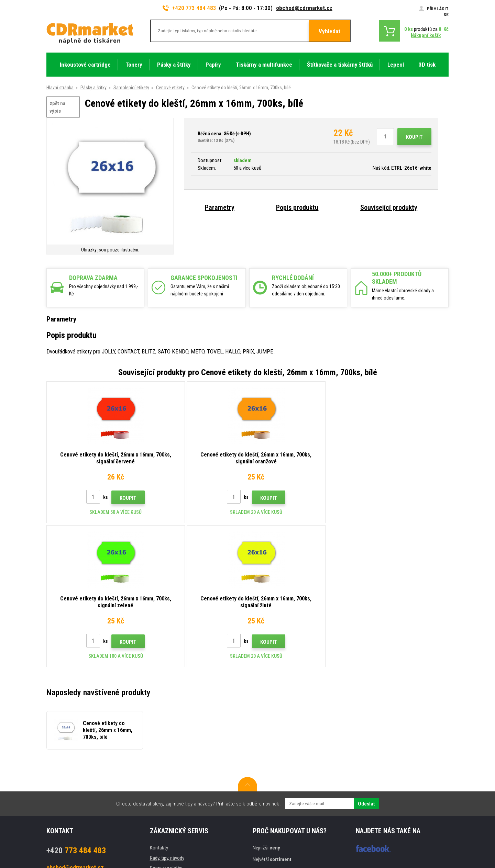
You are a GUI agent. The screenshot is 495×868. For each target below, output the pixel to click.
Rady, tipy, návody (167, 714)
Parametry (220, 207)
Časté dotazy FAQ (168, 744)
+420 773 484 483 (189, 8)
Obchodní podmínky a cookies (180, 765)
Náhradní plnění (165, 805)
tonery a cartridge (292, 859)
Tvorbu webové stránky (385, 836)
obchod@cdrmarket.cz (304, 8)
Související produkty (389, 207)
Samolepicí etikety (131, 88)
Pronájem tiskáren (168, 795)
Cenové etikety (170, 88)
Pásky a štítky (93, 88)
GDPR (156, 775)
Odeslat (366, 660)
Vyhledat (329, 31)
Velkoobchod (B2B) (169, 734)
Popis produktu (297, 207)
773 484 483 (76, 707)
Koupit (414, 137)
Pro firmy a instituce (170, 785)
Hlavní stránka (60, 88)
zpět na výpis (57, 107)
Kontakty (159, 704)
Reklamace (161, 755)
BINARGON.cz (436, 836)
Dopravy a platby (166, 724)
